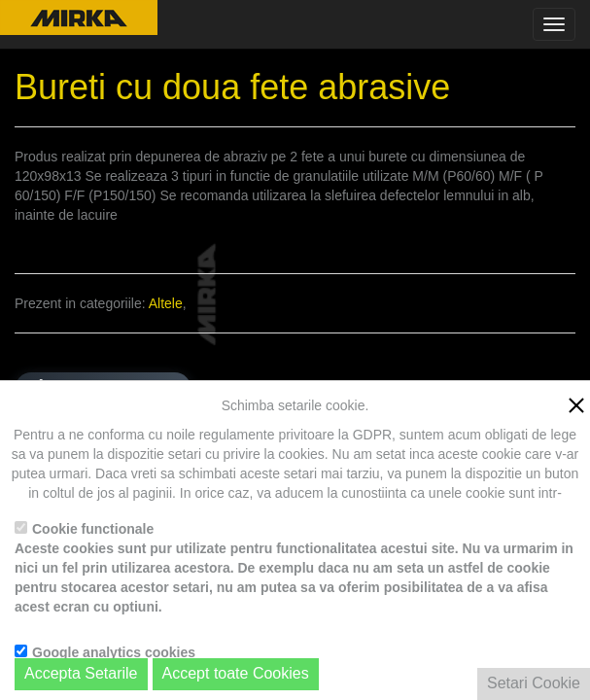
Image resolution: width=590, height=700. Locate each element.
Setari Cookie (534, 683)
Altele (166, 303)
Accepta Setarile (81, 673)
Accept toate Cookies (236, 673)
